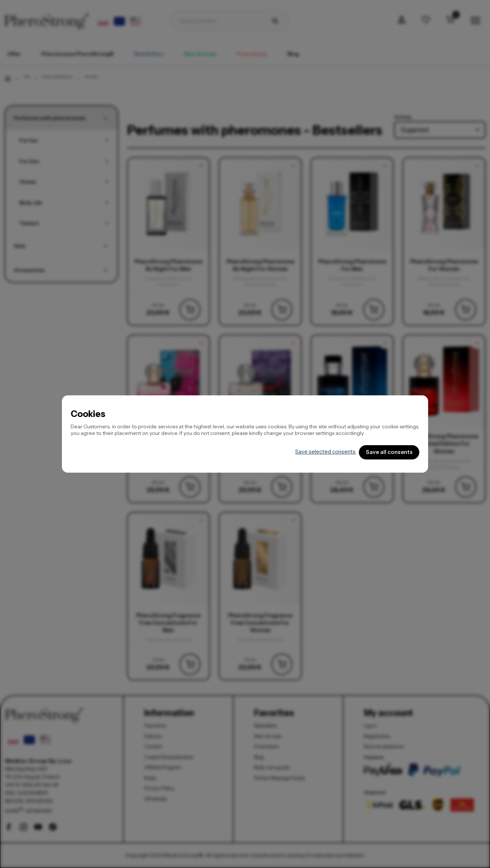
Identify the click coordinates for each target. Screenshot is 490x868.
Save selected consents (319, 452)
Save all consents (387, 453)
